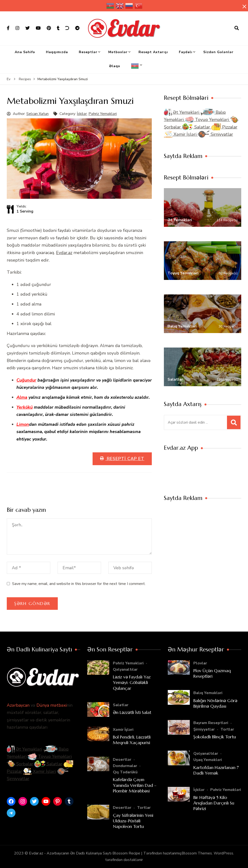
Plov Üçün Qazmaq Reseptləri (212, 673)
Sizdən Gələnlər (218, 52)
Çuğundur (26, 380)
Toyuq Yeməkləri (208, 120)
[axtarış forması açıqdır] (237, 28)
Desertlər (122, 760)
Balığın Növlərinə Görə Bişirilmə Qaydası (215, 703)
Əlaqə (115, 66)
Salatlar (197, 127)
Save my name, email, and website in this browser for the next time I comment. (79, 584)
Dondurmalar (125, 766)
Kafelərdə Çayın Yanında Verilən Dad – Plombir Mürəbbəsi (135, 785)
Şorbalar (20, 764)
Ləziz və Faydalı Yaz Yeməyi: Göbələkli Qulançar (132, 683)
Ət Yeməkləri (182, 112)
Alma (22, 397)
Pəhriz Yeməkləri (103, 114)
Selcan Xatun (37, 114)
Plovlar (200, 663)
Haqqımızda (57, 52)
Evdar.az (64, 253)
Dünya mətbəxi (52, 705)
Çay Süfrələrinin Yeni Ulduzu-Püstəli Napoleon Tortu (133, 821)
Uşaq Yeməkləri (208, 760)
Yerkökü (25, 407)
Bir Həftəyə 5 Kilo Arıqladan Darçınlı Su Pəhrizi (214, 803)
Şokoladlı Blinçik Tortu (215, 737)
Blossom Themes (197, 853)
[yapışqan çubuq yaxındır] (244, 7)
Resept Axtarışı (153, 52)
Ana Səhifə (25, 52)
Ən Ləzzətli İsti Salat (132, 712)
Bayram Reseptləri (211, 723)
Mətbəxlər (118, 52)
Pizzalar (224, 127)
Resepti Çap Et (125, 459)
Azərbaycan (18, 705)
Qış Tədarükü (125, 772)
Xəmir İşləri (181, 134)
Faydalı (186, 52)
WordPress (223, 853)
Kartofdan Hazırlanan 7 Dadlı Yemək (216, 770)
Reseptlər (88, 52)
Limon (23, 424)
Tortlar (144, 808)
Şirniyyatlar (215, 134)
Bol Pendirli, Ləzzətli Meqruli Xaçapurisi (132, 740)
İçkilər (82, 114)
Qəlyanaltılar (125, 669)
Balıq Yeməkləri (208, 693)
